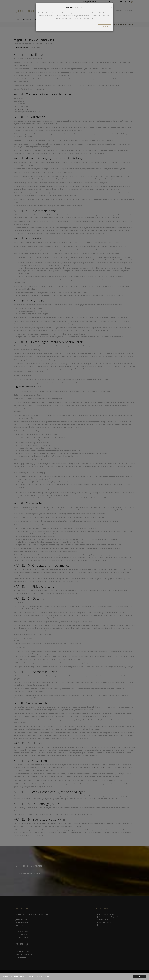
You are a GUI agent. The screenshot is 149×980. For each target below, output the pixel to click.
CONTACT (104, 27)
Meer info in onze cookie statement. (38, 977)
